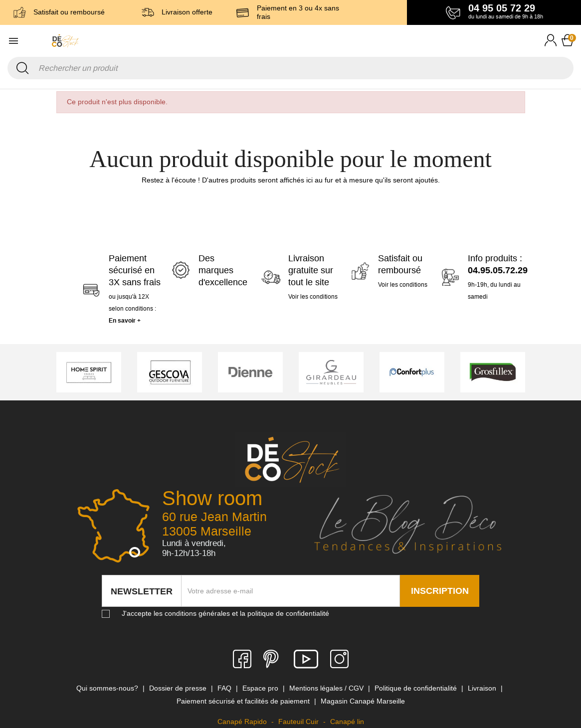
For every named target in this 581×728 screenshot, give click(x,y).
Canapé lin (347, 722)
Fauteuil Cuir (299, 722)
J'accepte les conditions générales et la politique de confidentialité (225, 613)
